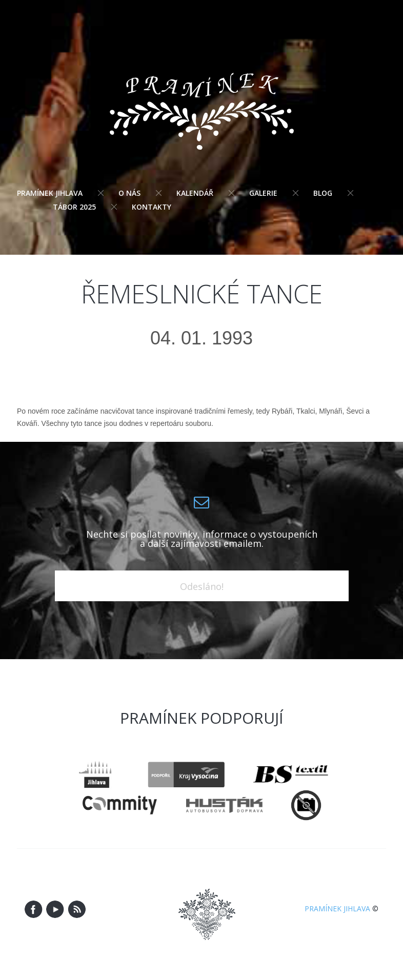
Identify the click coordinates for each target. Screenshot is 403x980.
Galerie (263, 193)
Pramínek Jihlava (50, 193)
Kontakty (152, 207)
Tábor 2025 (74, 207)
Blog (323, 193)
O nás (129, 193)
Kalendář (195, 193)
